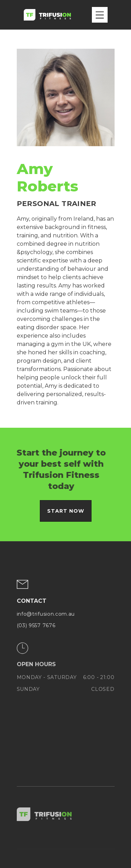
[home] (47, 15)
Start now (66, 511)
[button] (100, 15)
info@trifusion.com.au (46, 614)
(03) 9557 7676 (36, 626)
